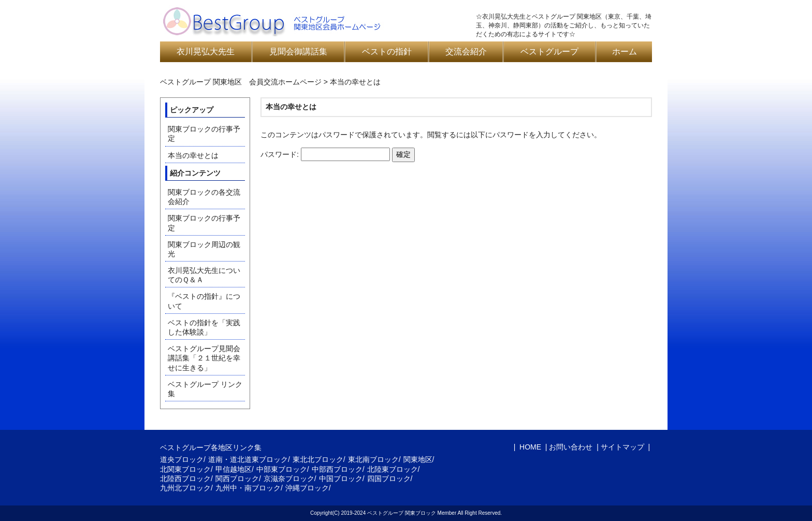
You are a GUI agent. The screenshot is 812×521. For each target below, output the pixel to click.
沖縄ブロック (307, 488)
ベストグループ (549, 52)
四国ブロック (389, 479)
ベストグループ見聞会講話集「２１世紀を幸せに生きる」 (204, 358)
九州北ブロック (185, 488)
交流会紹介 (466, 52)
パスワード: (325, 154)
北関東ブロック (185, 469)
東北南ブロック (373, 459)
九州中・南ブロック (248, 488)
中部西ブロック (337, 469)
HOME (529, 447)
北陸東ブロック (393, 469)
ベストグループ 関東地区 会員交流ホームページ (241, 82)
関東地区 (418, 459)
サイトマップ (622, 447)
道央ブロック (182, 459)
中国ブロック (341, 479)
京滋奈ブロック (289, 479)
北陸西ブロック (185, 479)
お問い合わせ (571, 447)
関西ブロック (237, 479)
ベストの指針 (387, 52)
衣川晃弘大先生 (206, 52)
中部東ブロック (282, 469)
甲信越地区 (234, 469)
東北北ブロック (318, 459)
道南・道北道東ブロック (248, 459)
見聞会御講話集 (298, 52)
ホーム (625, 52)
